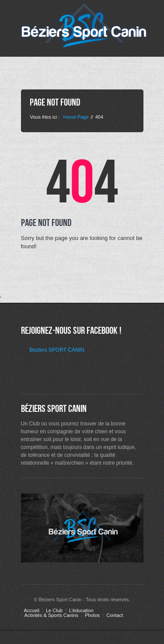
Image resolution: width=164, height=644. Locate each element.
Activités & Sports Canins (52, 615)
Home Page (76, 117)
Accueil (32, 611)
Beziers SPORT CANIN (57, 350)
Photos (92, 615)
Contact (115, 615)
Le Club (54, 611)
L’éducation (81, 611)
